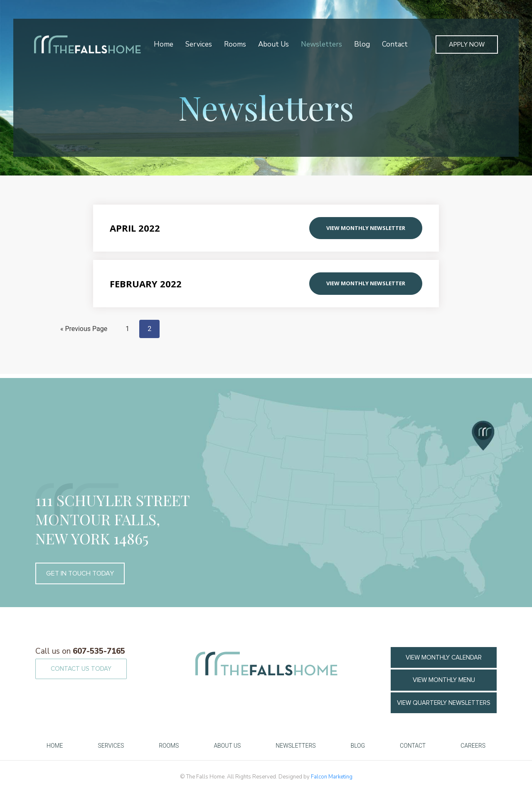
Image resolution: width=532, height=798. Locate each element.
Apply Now (467, 44)
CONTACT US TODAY (81, 669)
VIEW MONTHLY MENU (444, 680)
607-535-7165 (80, 651)
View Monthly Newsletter (366, 228)
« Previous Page (84, 329)
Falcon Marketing (332, 777)
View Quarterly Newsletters (444, 703)
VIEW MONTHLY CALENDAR (444, 657)
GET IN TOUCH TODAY (80, 573)
